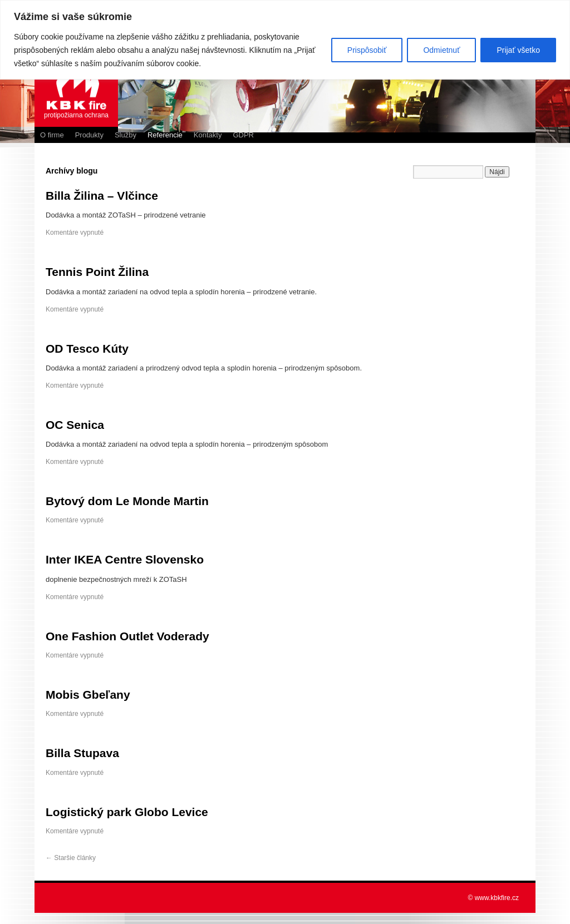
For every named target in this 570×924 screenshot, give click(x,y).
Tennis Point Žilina (97, 272)
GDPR (243, 135)
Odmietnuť (441, 50)
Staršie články (71, 858)
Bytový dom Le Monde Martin (127, 501)
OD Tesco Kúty (87, 349)
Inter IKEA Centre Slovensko (125, 559)
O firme (52, 135)
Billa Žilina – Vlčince (102, 196)
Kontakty (208, 135)
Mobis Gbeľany (88, 695)
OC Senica (75, 425)
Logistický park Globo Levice (127, 812)
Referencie (165, 135)
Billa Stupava (82, 753)
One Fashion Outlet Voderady (127, 636)
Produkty (89, 135)
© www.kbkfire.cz (493, 898)
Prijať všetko (518, 50)
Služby (126, 135)
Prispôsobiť (367, 50)
